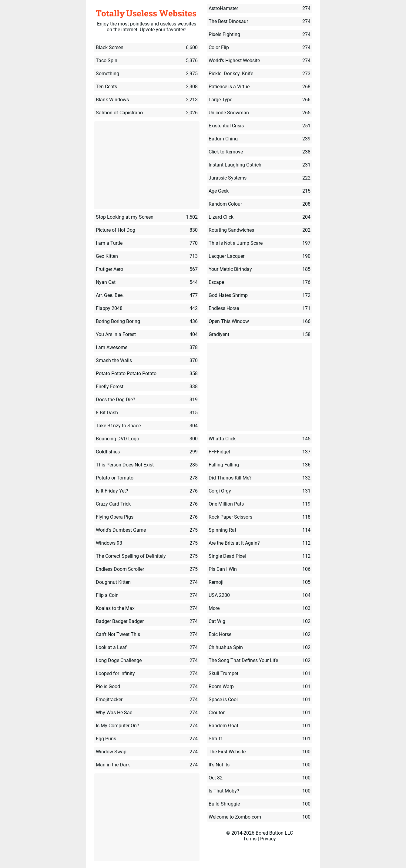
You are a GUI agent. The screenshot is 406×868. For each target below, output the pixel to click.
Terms (250, 839)
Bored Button (270, 833)
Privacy (268, 839)
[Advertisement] (147, 166)
